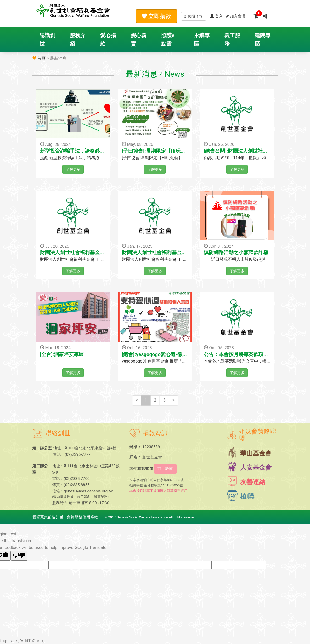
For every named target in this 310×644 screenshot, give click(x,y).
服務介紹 (78, 40)
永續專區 (202, 40)
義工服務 (232, 40)
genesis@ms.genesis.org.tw (88, 491)
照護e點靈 (168, 40)
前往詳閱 (165, 469)
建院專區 (263, 40)
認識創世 (47, 40)
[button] (265, 16)
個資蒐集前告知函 (48, 517)
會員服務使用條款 (82, 517)
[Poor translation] (19, 556)
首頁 (41, 58)
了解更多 (73, 169)
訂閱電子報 (194, 16)
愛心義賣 (139, 40)
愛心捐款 (108, 40)
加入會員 (236, 16)
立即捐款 (156, 16)
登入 (216, 16)
